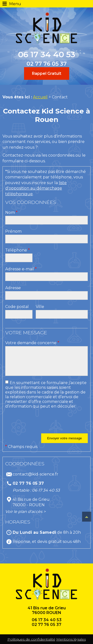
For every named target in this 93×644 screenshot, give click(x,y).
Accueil (40, 97)
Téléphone (17, 250)
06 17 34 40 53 (47, 54)
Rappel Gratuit (47, 73)
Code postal (17, 307)
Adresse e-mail (21, 269)
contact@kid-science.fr (35, 474)
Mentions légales (71, 639)
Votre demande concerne (32, 343)
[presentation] (43, 424)
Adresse (13, 288)
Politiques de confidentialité (31, 639)
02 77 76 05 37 (47, 64)
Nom (11, 212)
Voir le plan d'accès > (25, 512)
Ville (40, 307)
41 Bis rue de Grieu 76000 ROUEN (47, 610)
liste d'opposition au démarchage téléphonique (36, 188)
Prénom (13, 231)
